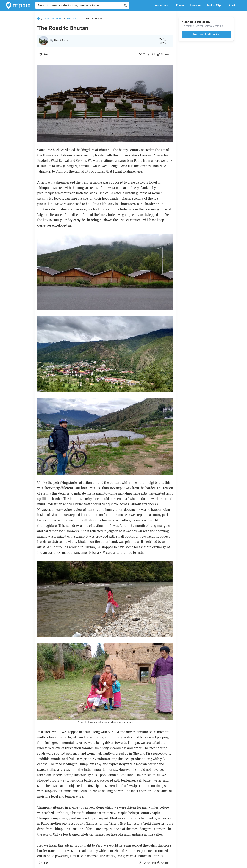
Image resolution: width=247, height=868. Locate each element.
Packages (195, 6)
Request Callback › (206, 34)
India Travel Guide (53, 19)
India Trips (72, 19)
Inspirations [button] (162, 6)
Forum (180, 6)
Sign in (232, 6)
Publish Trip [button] (215, 6)
